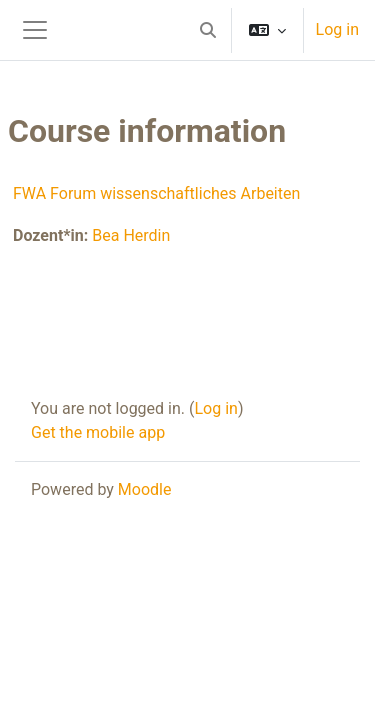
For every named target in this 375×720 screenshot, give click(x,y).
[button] (208, 30)
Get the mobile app (98, 432)
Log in (337, 29)
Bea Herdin (131, 235)
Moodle (145, 489)
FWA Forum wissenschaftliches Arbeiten (156, 193)
